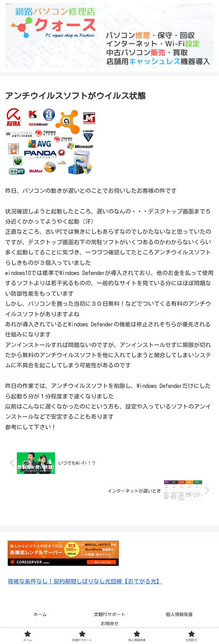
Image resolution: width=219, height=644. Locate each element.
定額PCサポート (109, 614)
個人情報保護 (179, 614)
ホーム (40, 614)
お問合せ (110, 624)
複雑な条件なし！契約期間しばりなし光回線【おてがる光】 (85, 581)
